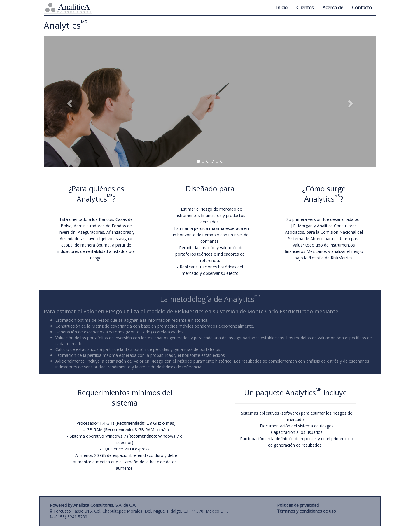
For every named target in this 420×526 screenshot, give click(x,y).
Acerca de (333, 8)
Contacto (362, 8)
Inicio (282, 8)
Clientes (305, 8)
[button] (69, 102)
